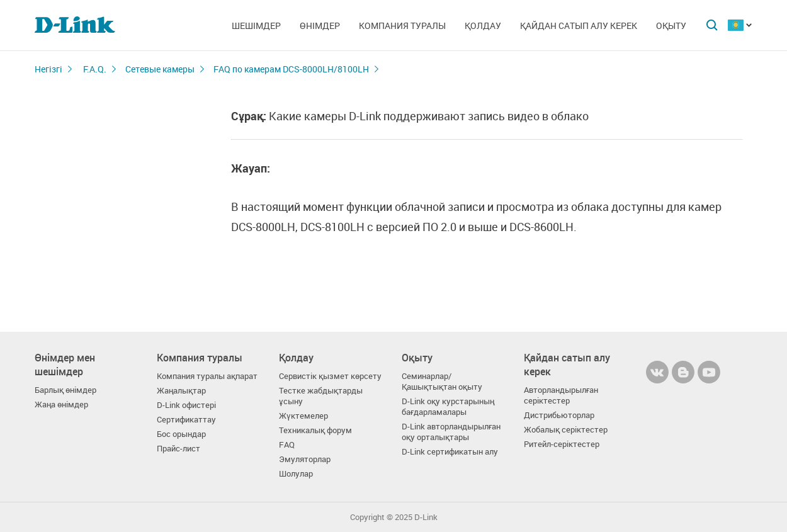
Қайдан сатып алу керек (579, 25)
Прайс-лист (178, 449)
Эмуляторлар (305, 459)
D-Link (426, 517)
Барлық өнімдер (65, 390)
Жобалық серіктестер (566, 430)
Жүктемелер (303, 416)
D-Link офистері (186, 405)
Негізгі (48, 69)
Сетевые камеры (160, 69)
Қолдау (483, 25)
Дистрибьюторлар (559, 415)
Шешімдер (256, 25)
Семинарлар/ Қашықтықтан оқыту (442, 382)
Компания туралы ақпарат (207, 376)
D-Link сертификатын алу (450, 452)
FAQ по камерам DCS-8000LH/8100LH (291, 69)
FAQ (287, 445)
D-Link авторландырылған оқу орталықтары (451, 432)
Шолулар (296, 474)
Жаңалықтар (181, 391)
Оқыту (671, 25)
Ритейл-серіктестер (562, 444)
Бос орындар (181, 434)
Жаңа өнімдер (61, 405)
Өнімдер (320, 25)
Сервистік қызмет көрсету (330, 376)
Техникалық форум (315, 430)
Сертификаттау (186, 420)
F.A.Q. (95, 69)
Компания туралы (402, 25)
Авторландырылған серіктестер (561, 395)
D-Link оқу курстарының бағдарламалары (448, 407)
